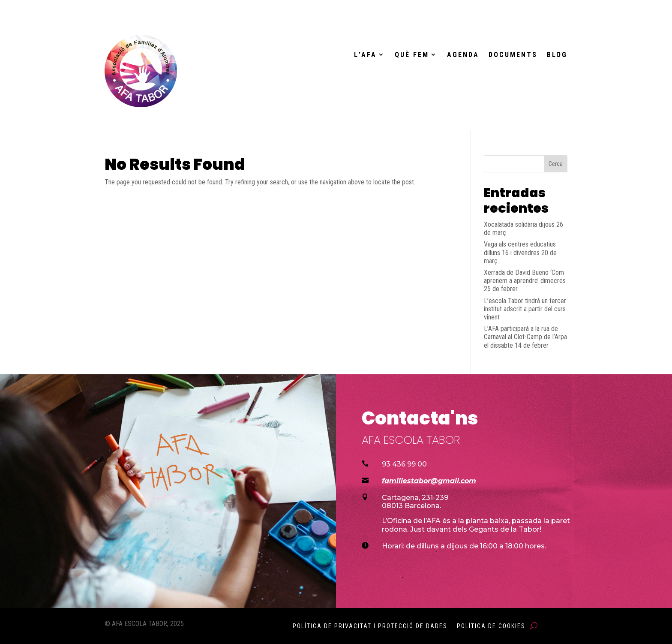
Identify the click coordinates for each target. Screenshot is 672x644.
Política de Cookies (491, 626)
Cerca (556, 164)
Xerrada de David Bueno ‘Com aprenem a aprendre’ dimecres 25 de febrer (525, 281)
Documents (513, 55)
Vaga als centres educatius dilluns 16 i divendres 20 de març (520, 252)
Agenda (463, 55)
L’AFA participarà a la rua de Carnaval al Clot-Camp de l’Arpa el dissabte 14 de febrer (525, 337)
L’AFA (365, 55)
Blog (557, 55)
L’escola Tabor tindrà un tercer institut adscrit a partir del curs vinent (525, 309)
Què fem (412, 55)
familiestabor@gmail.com (429, 481)
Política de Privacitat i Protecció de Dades (370, 626)
